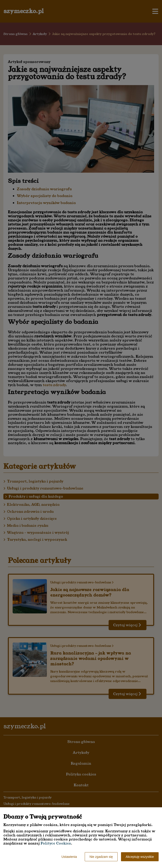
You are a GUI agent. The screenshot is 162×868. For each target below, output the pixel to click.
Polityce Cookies (56, 843)
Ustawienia (69, 857)
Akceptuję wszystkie (140, 857)
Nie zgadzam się (101, 857)
